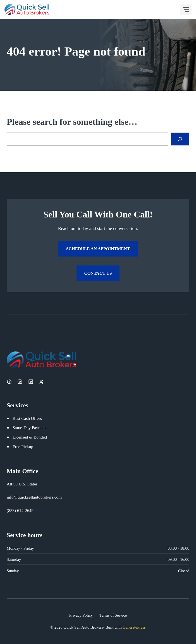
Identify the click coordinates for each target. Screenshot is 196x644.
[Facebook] (9, 382)
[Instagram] (20, 382)
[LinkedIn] (31, 382)
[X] (41, 382)
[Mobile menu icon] (186, 9)
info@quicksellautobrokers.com (34, 497)
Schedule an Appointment (98, 249)
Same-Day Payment (30, 428)
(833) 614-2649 (20, 510)
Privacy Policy (81, 615)
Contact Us (98, 273)
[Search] (180, 139)
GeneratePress (134, 627)
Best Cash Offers (27, 418)
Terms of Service (113, 615)
